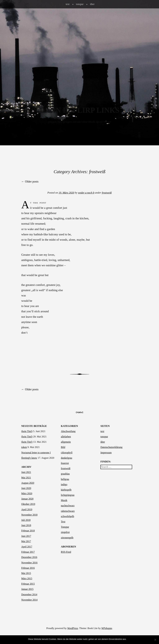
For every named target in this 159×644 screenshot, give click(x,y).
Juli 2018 (26, 520)
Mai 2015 (26, 573)
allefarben (66, 437)
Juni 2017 (26, 536)
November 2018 (29, 515)
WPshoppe (107, 628)
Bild (63, 447)
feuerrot (65, 463)
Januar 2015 (27, 589)
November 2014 (29, 600)
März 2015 (27, 578)
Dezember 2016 (29, 557)
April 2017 (27, 547)
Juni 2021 (26, 472)
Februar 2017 (28, 552)
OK (129, 639)
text (68, 4)
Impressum (106, 453)
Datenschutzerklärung (111, 447)
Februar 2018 (28, 531)
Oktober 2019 (28, 504)
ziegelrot (65, 532)
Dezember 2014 (29, 594)
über (92, 4)
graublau (65, 474)
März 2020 (27, 493)
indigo (64, 484)
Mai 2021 (26, 478)
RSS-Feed (66, 552)
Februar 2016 (28, 568)
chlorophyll (67, 453)
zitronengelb (67, 538)
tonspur (80, 4)
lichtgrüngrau (68, 495)
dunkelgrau (67, 458)
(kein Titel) (27, 431)
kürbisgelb (66, 490)
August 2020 (28, 483)
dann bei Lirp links (79, 110)
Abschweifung (68, 431)
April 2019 (27, 509)
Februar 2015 (28, 584)
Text (63, 522)
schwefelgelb (67, 516)
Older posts (30, 181)
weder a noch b (86, 193)
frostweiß (107, 193)
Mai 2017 (26, 541)
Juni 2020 (26, 488)
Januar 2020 (27, 499)
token (24, 447)
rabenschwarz (68, 511)
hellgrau (65, 479)
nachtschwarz (68, 506)
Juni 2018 (26, 525)
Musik (64, 500)
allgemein (66, 442)
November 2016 (29, 563)
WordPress (73, 628)
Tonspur (65, 527)
